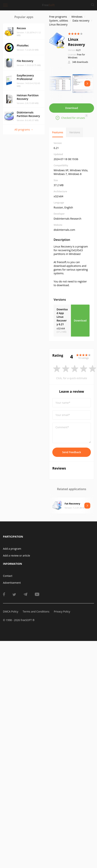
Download (71, 108)
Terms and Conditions (36, 611)
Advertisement (12, 583)
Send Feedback (72, 452)
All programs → (24, 130)
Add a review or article (16, 556)
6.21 (74, 50)
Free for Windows (77, 56)
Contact (8, 576)
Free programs (58, 17)
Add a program (12, 549)
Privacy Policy (62, 611)
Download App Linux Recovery (62, 317)
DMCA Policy (11, 611)
